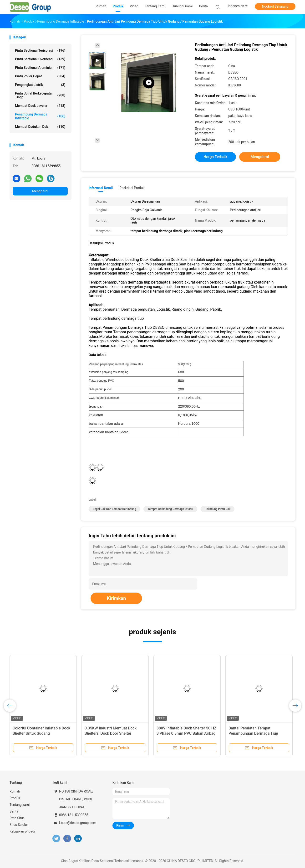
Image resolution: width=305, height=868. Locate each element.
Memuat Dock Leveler (40, 106)
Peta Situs (17, 818)
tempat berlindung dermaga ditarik (170, 509)
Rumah (15, 791)
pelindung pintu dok (218, 509)
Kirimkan (116, 598)
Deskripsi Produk (132, 188)
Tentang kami (20, 805)
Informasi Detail (101, 188)
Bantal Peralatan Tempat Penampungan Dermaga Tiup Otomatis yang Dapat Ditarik (253, 733)
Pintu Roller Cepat (40, 76)
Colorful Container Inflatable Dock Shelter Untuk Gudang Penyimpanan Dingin (41, 733)
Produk (15, 798)
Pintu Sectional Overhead (40, 59)
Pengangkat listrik (40, 85)
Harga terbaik (215, 157)
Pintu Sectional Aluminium (40, 68)
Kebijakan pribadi (22, 831)
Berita (14, 811)
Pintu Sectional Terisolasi (40, 50)
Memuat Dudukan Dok (40, 127)
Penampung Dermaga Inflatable (40, 116)
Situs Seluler (19, 825)
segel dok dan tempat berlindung (114, 509)
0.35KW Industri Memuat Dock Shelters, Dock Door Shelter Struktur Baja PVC (111, 733)
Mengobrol (40, 191)
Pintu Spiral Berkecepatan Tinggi (40, 95)
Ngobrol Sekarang (275, 6)
